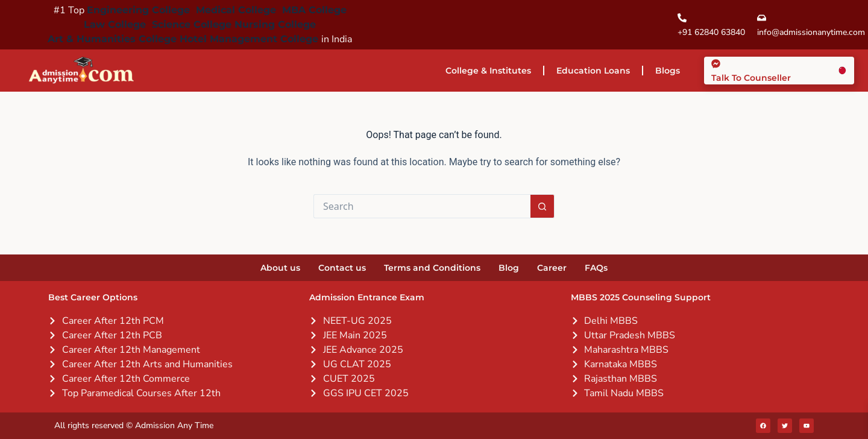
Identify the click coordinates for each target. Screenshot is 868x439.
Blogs (668, 71)
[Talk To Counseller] (716, 64)
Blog (509, 268)
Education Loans (593, 71)
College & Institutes (488, 71)
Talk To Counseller (751, 78)
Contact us (342, 268)
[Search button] (542, 206)
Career (552, 268)
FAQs (596, 268)
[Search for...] (422, 206)
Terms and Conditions (432, 268)
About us (280, 268)
